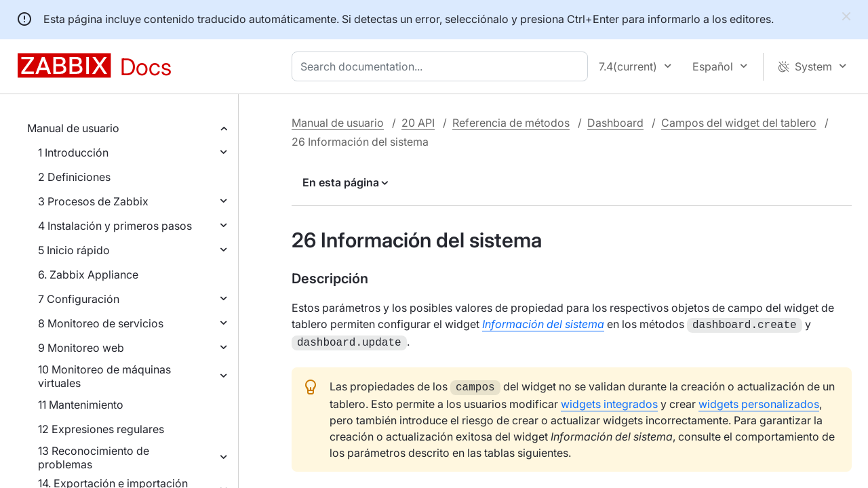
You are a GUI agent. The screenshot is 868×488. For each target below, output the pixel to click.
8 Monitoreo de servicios (101, 323)
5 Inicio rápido (74, 250)
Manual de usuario (73, 128)
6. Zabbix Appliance (88, 274)
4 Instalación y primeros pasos (115, 226)
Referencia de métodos (511, 123)
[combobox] (442, 66)
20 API (418, 123)
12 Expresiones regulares (101, 429)
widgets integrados (609, 400)
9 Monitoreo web (81, 348)
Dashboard (615, 123)
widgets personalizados (759, 400)
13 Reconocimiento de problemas (94, 457)
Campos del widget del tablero (739, 123)
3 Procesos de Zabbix (93, 201)
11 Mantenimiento (81, 405)
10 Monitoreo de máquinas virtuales (104, 376)
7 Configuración (79, 299)
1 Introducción (73, 152)
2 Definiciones (74, 177)
